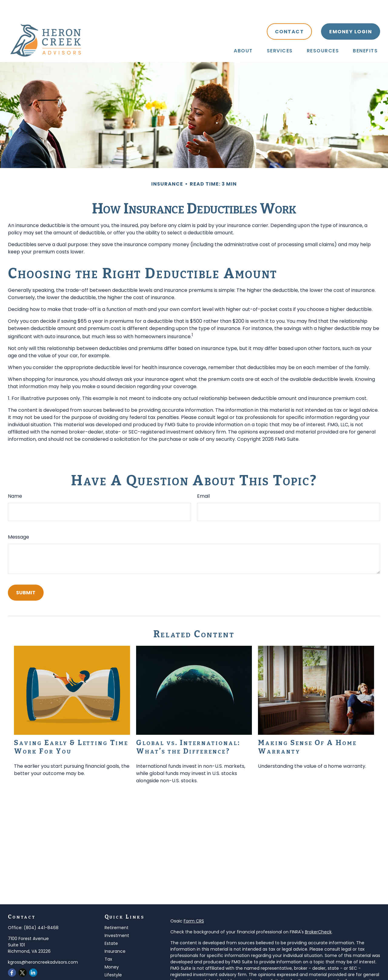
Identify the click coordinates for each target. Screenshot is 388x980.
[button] (243, 32)
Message (18, 519)
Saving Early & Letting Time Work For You (71, 729)
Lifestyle (113, 957)
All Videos (114, 972)
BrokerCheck (318, 914)
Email (203, 478)
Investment (117, 917)
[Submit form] (26, 574)
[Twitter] (23, 954)
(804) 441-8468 (41, 909)
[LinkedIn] (33, 954)
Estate (111, 925)
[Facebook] (12, 954)
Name (15, 478)
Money (112, 949)
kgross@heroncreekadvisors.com (43, 944)
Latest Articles (119, 965)
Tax (108, 941)
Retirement (117, 909)
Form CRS (194, 903)
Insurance (115, 933)
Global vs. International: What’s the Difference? (188, 729)
